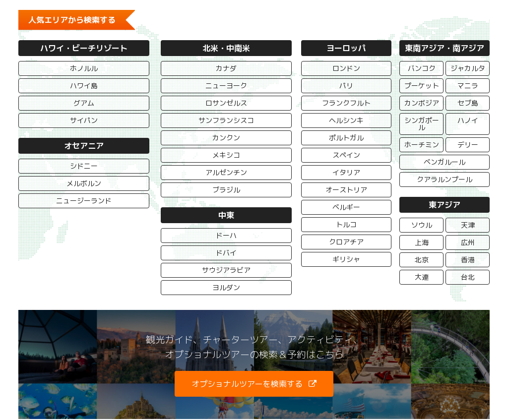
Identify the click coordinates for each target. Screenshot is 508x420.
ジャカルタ (467, 68)
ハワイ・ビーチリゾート (84, 48)
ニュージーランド (84, 201)
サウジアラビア (226, 270)
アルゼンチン (226, 172)
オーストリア (346, 190)
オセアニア (84, 146)
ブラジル (226, 190)
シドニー (84, 166)
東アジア (444, 205)
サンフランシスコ (226, 120)
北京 (421, 260)
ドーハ (226, 235)
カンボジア (421, 103)
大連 (421, 277)
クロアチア (346, 242)
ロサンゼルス (226, 103)
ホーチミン (421, 145)
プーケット (421, 86)
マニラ (467, 86)
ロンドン (346, 68)
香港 (467, 260)
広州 (467, 242)
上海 (421, 242)
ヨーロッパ (346, 48)
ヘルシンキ (346, 120)
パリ (346, 86)
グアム (84, 103)
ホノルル (84, 68)
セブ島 (467, 103)
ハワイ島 (84, 86)
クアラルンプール (444, 179)
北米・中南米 (226, 48)
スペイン (346, 155)
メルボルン (84, 183)
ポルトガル (346, 138)
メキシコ (226, 155)
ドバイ (226, 253)
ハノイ (467, 120)
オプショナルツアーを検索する (247, 384)
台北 (467, 277)
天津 (467, 225)
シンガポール (421, 124)
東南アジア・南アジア (444, 48)
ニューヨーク (226, 86)
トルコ (346, 224)
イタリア (346, 172)
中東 (226, 215)
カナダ (226, 68)
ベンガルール (444, 162)
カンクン (226, 138)
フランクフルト (346, 103)
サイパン (84, 120)
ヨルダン (226, 287)
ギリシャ (346, 259)
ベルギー (346, 207)
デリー (467, 145)
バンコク (421, 68)
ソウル (421, 225)
